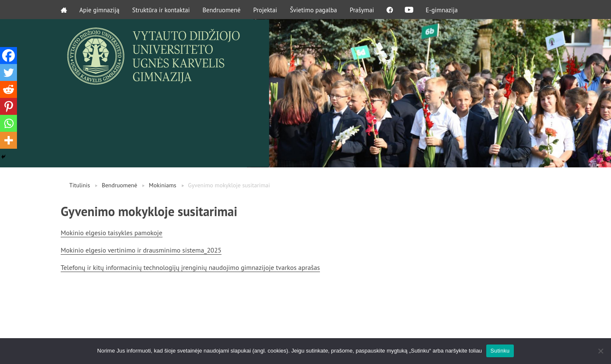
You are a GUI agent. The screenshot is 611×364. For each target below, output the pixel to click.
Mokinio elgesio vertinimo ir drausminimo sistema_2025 (142, 250)
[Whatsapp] (8, 123)
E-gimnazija (444, 10)
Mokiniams (163, 185)
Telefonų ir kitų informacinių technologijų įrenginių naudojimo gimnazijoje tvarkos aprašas (192, 267)
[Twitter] (8, 72)
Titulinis (80, 185)
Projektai (266, 10)
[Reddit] (8, 89)
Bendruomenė (222, 10)
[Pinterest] (8, 106)
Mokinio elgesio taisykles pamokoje (112, 233)
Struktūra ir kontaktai (162, 10)
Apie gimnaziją (100, 10)
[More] (8, 140)
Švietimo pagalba (314, 10)
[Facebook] (8, 56)
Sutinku (500, 351)
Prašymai (362, 10)
